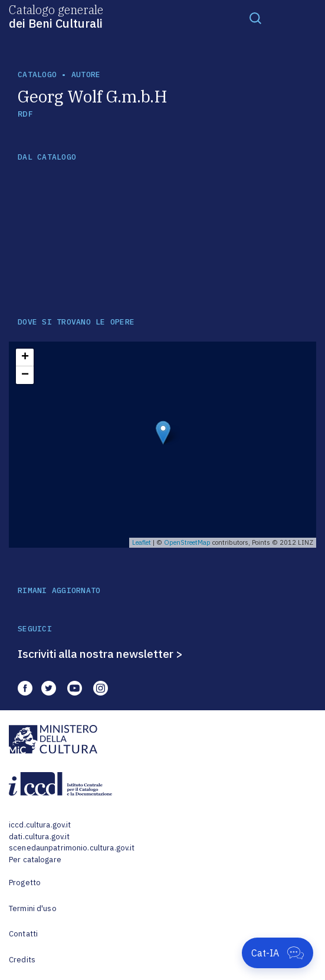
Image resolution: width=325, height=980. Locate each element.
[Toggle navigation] (255, 18)
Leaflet (142, 542)
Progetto (25, 883)
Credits (22, 960)
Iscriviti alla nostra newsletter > (100, 654)
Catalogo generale (56, 16)
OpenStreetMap (187, 542)
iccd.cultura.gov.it (40, 825)
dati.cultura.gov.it (39, 837)
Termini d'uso (33, 908)
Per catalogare (35, 860)
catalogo (37, 75)
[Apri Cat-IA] (278, 953)
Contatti (23, 934)
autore (86, 75)
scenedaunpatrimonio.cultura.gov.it (72, 848)
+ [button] (25, 357)
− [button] (25, 375)
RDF (25, 114)
